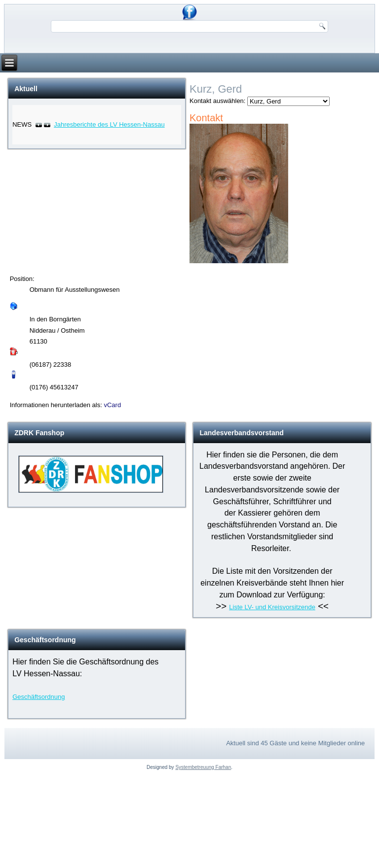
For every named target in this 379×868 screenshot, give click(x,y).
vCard (112, 405)
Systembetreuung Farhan (203, 767)
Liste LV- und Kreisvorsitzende (272, 607)
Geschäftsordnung (38, 697)
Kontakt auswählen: (217, 101)
